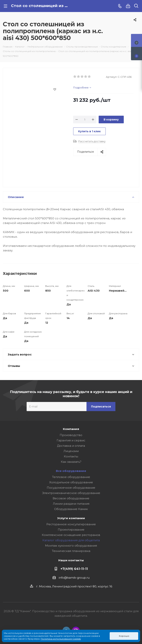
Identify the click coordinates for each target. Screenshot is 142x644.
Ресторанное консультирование (71, 524)
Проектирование (71, 530)
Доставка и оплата (71, 446)
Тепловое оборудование (71, 477)
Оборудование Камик (71, 509)
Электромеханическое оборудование (71, 493)
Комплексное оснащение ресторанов (71, 535)
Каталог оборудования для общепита (71, 540)
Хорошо (124, 636)
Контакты (71, 456)
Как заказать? (71, 462)
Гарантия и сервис (71, 440)
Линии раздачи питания (71, 504)
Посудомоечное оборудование (71, 488)
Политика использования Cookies (61, 639)
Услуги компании (71, 518)
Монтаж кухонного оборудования (71, 546)
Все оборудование (71, 471)
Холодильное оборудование (71, 482)
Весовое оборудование (71, 498)
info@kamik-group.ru (74, 578)
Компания (71, 429)
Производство (71, 435)
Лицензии (71, 451)
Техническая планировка (71, 551)
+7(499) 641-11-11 (74, 569)
